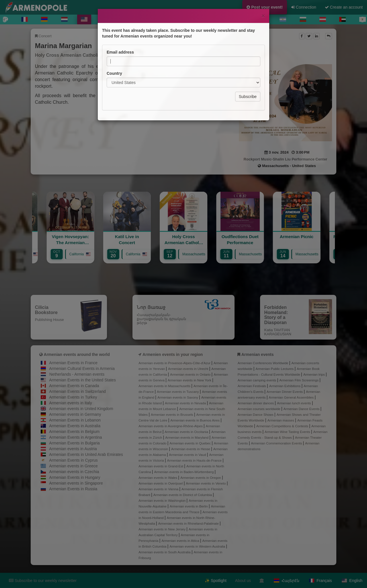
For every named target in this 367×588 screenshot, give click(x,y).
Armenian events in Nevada (186, 403)
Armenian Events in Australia (75, 426)
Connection (304, 7)
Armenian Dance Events (302, 409)
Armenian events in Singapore (76, 483)
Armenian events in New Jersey (162, 529)
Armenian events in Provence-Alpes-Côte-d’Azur (175, 363)
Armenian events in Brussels (172, 414)
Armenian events (258, 354)
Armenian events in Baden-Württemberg (184, 472)
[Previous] (5, 19)
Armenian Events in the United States (82, 380)
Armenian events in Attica (181, 541)
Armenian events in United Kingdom (81, 409)
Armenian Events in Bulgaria (74, 443)
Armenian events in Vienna (159, 489)
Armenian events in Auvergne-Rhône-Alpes (171, 426)
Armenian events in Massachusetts (165, 386)
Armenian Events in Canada (74, 386)
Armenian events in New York (190, 380)
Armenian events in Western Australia (198, 546)
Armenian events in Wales (158, 478)
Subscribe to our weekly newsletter (43, 581)
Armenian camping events (257, 380)
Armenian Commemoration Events (277, 443)
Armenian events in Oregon (201, 478)
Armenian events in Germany (75, 414)
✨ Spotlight (215, 581)
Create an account (344, 7)
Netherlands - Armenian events (77, 374)
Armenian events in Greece (73, 466)
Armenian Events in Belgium (74, 432)
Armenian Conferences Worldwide (263, 363)
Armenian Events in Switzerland (77, 391)
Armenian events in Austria (73, 449)
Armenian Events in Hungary (75, 477)
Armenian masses (281, 420)
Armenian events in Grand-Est (161, 466)
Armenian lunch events (294, 403)
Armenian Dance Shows (256, 414)
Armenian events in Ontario (191, 374)
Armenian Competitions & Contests (283, 426)
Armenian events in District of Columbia (183, 495)
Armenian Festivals (252, 386)
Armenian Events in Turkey (73, 397)
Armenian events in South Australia (165, 552)
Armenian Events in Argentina (75, 437)
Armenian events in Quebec (191, 443)
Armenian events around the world (77, 354)
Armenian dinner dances (256, 403)
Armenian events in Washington (162, 500)
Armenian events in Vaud (188, 455)
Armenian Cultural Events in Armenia (82, 369)
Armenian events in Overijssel (161, 483)
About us (243, 581)
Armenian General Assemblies (292, 397)
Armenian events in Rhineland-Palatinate (189, 523)
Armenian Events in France (73, 363)
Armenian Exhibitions (285, 386)
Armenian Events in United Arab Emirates (86, 454)
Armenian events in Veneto (206, 483)
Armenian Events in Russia (73, 489)
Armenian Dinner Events (285, 392)
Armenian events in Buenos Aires (195, 420)
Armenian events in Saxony (178, 397)
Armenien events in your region (173, 354)
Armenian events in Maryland (187, 437)
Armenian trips (315, 374)
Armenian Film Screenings (299, 380)
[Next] (362, 19)
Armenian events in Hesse (191, 449)
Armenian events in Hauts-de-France (195, 460)
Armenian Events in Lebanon (75, 420)
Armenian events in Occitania (187, 432)
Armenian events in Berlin (189, 506)
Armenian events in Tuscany (178, 392)
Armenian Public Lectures (275, 369)
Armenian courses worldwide (259, 409)
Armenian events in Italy (70, 403)
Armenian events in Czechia (74, 472)
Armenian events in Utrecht (189, 369)
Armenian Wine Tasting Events (288, 432)
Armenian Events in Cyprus (73, 460)
